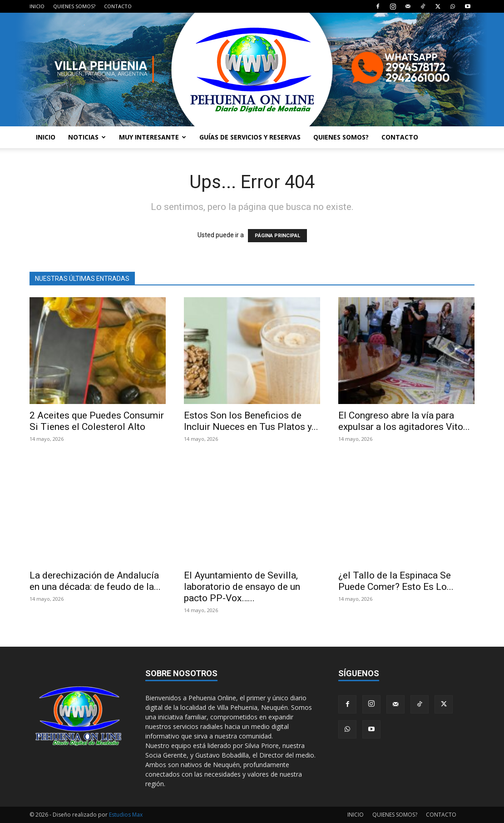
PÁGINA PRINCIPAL (277, 236)
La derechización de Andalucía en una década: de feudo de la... (95, 581)
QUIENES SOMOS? (74, 6)
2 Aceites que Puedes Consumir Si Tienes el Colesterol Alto (97, 421)
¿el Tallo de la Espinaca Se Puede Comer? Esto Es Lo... (396, 581)
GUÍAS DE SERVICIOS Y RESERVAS (250, 137)
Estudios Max (126, 815)
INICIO (37, 6)
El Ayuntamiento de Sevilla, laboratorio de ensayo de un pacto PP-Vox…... (242, 587)
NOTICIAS (87, 137)
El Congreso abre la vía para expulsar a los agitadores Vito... (404, 421)
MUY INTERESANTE (153, 137)
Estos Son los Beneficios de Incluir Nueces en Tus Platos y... (251, 421)
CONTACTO (118, 6)
